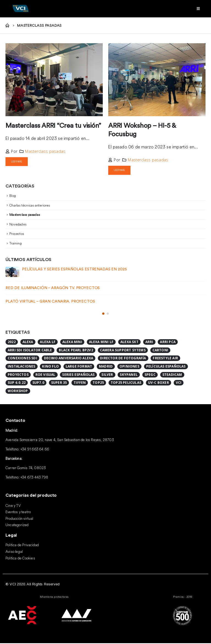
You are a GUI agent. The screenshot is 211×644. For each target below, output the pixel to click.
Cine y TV (13, 506)
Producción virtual (20, 519)
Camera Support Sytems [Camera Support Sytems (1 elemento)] (123, 351)
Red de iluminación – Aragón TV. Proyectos (53, 289)
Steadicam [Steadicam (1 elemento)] (172, 375)
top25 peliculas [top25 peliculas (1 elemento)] (126, 384)
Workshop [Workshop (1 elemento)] (18, 392)
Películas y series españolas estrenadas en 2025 (74, 270)
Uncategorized (17, 526)
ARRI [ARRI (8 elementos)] (149, 343)
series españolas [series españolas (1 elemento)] (78, 375)
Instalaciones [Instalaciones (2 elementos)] (22, 367)
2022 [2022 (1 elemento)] (12, 343)
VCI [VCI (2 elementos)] (179, 384)
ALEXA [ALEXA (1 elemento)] (28, 343)
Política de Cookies (20, 559)
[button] (103, 314)
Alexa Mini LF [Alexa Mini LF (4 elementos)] (101, 343)
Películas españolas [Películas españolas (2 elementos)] (166, 367)
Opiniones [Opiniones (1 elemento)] (129, 367)
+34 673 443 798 (34, 478)
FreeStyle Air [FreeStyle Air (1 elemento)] (165, 359)
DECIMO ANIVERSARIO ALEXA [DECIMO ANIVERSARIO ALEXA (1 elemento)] (69, 359)
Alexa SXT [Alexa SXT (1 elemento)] (129, 343)
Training (16, 244)
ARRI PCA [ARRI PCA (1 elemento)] (168, 343)
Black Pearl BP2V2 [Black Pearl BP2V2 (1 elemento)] (76, 351)
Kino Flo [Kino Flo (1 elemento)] (50, 367)
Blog (13, 196)
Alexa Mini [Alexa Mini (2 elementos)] (72, 343)
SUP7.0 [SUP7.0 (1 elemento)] (38, 384)
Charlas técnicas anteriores (30, 206)
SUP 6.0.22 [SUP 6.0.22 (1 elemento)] (17, 384)
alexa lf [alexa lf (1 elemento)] (48, 343)
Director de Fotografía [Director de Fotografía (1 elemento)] (123, 359)
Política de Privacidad (22, 546)
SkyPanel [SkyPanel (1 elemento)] (129, 375)
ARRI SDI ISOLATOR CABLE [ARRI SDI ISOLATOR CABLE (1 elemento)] (30, 351)
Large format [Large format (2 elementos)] (79, 367)
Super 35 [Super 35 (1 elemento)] (59, 384)
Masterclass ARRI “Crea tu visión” (53, 126)
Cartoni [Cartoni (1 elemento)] (160, 351)
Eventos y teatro (18, 513)
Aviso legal (14, 552)
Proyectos (17, 234)
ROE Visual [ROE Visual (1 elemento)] (45, 375)
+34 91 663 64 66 (35, 450)
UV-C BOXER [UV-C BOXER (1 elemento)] (159, 384)
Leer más (18, 162)
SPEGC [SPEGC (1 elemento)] (150, 375)
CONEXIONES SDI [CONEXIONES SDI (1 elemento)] (22, 359)
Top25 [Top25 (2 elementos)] (98, 384)
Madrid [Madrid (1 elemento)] (106, 367)
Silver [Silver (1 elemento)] (107, 375)
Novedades (18, 225)
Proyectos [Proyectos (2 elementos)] (18, 375)
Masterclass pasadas (45, 151)
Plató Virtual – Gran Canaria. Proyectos (50, 302)
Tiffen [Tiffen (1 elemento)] (80, 384)
